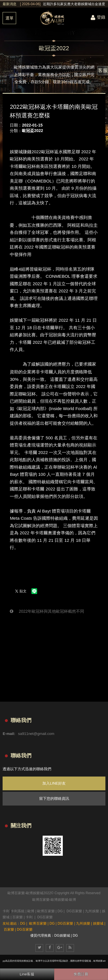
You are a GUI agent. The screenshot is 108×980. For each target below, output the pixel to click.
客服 (103, 70)
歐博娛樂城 (59, 900)
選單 (10, 18)
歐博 (73, 900)
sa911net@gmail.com (36, 734)
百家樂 (18, 917)
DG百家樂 (74, 911)
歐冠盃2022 (32, 131)
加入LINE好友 (54, 783)
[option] (62, 4)
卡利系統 (18, 911)
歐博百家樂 (41, 900)
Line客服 (27, 974)
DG (60, 911)
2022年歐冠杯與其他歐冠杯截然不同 (47, 611)
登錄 (98, 17)
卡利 (6, 911)
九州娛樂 (92, 911)
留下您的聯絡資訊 (54, 798)
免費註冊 (81, 974)
